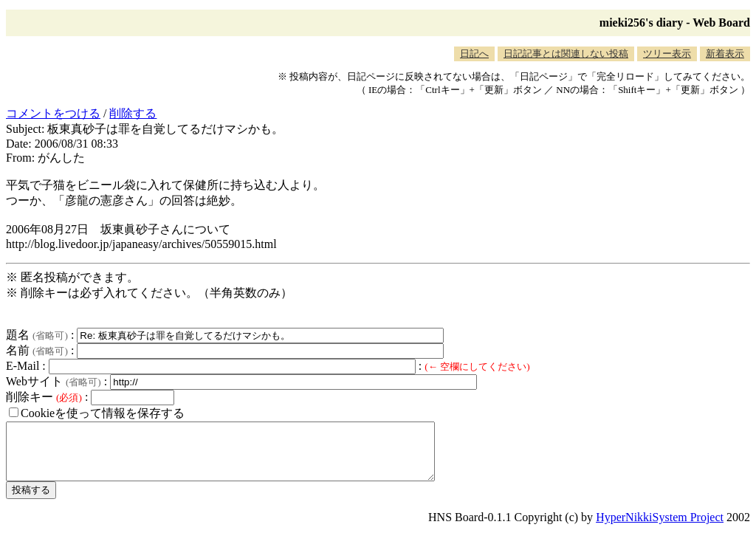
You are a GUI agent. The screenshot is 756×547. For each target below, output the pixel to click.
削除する (133, 113)
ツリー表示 (667, 54)
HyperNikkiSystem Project (660, 528)
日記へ (474, 54)
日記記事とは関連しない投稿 (566, 54)
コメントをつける (53, 113)
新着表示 (725, 54)
